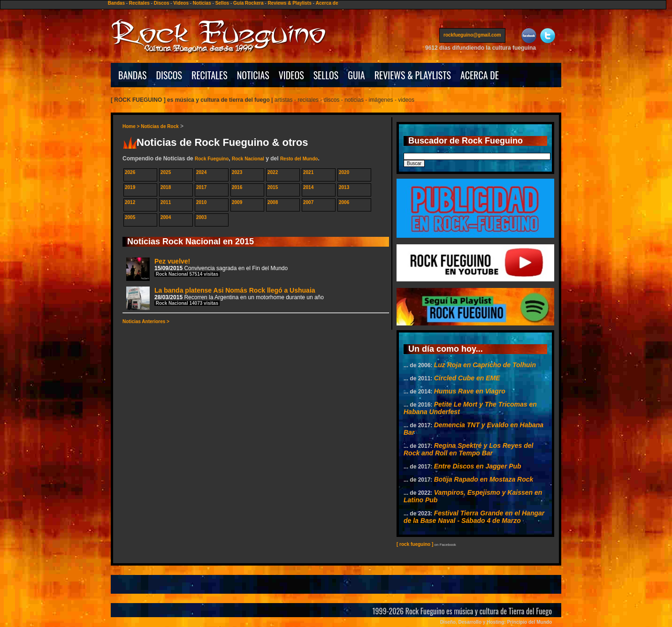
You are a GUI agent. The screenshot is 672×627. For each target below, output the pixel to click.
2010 (201, 202)
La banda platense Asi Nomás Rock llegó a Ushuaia (225, 298)
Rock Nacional (248, 159)
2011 (166, 202)
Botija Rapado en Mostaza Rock (484, 479)
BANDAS (133, 75)
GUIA (356, 75)
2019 (130, 187)
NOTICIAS (253, 75)
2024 (201, 172)
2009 (237, 202)
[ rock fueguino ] (415, 544)
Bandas (116, 3)
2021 (308, 172)
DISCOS (169, 75)
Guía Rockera (248, 3)
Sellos (222, 3)
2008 (273, 202)
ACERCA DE (480, 75)
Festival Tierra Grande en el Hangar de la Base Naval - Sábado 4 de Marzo (474, 517)
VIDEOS (291, 75)
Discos (162, 3)
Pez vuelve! (207, 269)
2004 (166, 217)
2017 (201, 187)
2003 (201, 217)
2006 (344, 202)
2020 (344, 172)
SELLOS (326, 75)
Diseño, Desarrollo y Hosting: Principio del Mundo (496, 622)
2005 (130, 217)
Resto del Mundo (299, 159)
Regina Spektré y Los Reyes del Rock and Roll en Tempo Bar (468, 449)
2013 (344, 187)
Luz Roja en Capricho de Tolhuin (485, 365)
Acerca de (327, 3)
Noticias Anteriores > (146, 321)
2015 (273, 187)
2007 (308, 202)
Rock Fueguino (212, 159)
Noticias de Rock (160, 126)
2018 (166, 187)
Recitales (139, 3)
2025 (166, 172)
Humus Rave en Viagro (470, 391)
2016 (237, 187)
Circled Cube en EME (467, 378)
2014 (308, 187)
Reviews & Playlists (289, 3)
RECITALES (210, 75)
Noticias (202, 3)
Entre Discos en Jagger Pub (478, 466)
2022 (273, 172)
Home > (132, 126)
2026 (130, 172)
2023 (237, 172)
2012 (130, 202)
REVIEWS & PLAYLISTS (413, 75)
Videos (181, 3)
